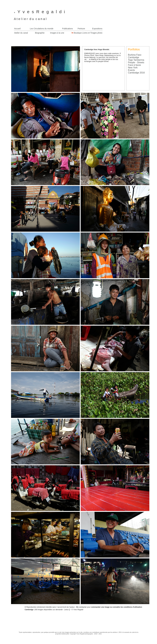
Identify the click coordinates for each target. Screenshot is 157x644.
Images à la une (57, 33)
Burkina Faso (135, 55)
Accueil (17, 29)
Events (131, 70)
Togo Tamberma (136, 60)
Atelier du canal (21, 33)
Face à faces (134, 65)
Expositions (97, 29)
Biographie (40, 33)
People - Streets (136, 62)
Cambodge (133, 57)
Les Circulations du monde (42, 29)
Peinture (81, 29)
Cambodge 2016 (136, 73)
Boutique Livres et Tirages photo (88, 33)
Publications (68, 29)
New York (133, 68)
